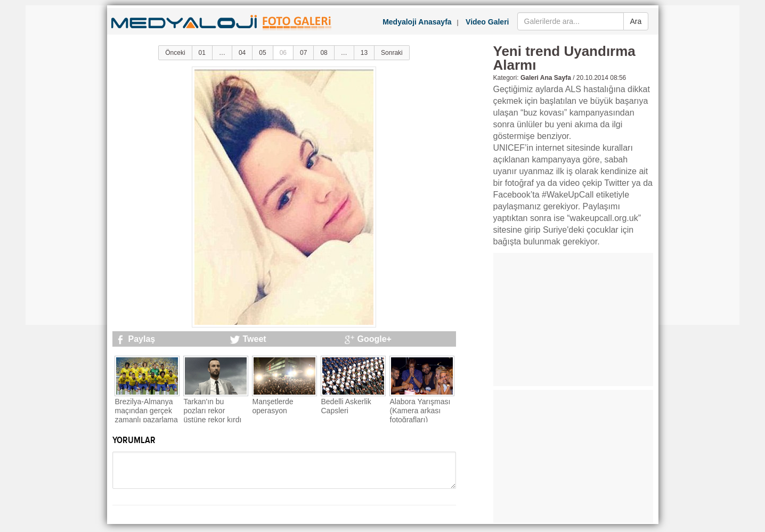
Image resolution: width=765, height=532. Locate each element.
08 (324, 53)
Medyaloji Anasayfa (417, 22)
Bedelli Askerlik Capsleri (346, 406)
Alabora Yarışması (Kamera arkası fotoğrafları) (420, 411)
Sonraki (392, 53)
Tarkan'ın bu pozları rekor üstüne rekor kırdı (213, 411)
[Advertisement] (68, 165)
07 (303, 53)
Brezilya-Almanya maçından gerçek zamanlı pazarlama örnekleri (147, 415)
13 (364, 53)
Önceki (175, 53)
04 (242, 53)
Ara (636, 21)
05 (262, 53)
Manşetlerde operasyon (273, 406)
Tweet (255, 339)
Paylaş (142, 339)
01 (202, 53)
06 (283, 53)
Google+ (375, 339)
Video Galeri (487, 22)
